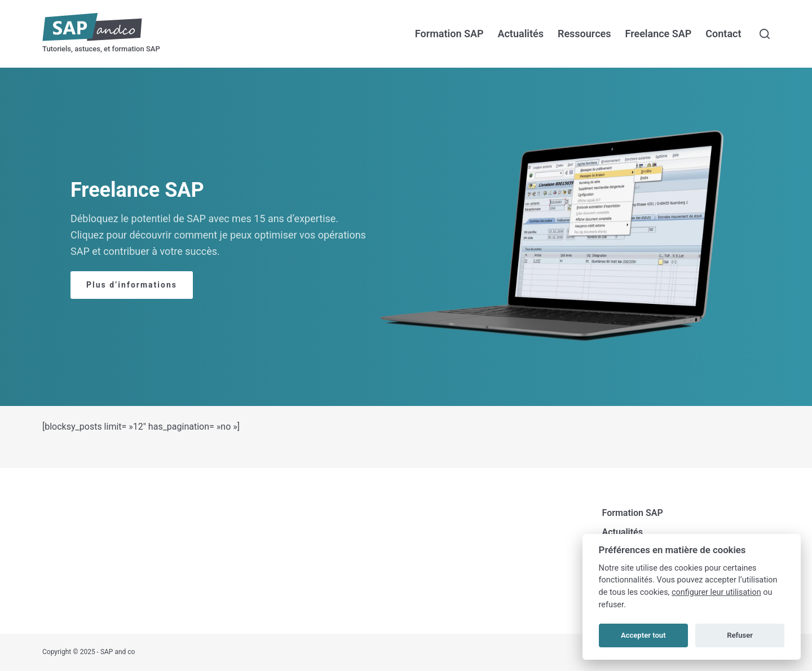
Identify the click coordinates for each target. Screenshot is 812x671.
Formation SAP (449, 34)
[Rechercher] (765, 34)
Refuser (740, 635)
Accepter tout (643, 635)
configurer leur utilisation (716, 592)
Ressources (584, 34)
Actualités (520, 34)
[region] (406, 237)
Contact (723, 34)
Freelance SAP (658, 34)
